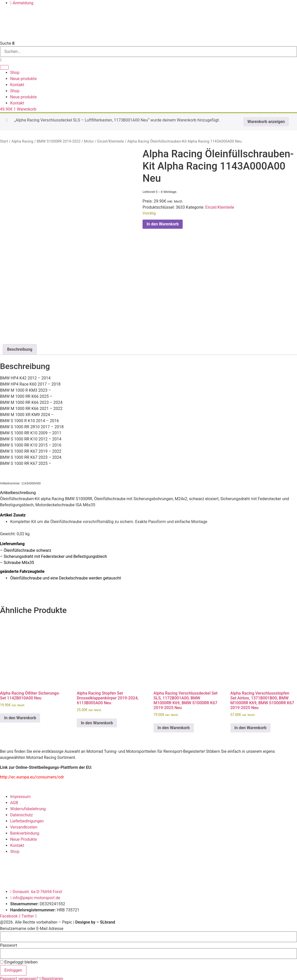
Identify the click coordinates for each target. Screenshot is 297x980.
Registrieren (52, 977)
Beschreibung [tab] (20, 348)
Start (4, 141)
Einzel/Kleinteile (111, 141)
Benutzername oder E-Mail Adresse (32, 927)
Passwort (9, 944)
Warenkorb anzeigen (266, 122)
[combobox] (148, 52)
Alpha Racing (22, 141)
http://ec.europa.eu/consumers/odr (32, 775)
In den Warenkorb (163, 224)
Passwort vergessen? (20, 977)
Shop (15, 73)
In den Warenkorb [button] (20, 716)
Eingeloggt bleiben (19, 960)
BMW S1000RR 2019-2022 (59, 141)
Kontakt (17, 85)
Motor (89, 141)
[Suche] (4, 67)
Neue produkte (23, 79)
